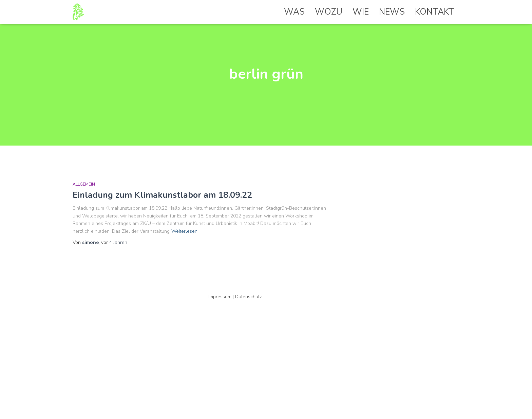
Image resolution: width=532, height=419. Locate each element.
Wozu (329, 12)
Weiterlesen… (186, 231)
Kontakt (435, 12)
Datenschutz (249, 297)
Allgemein (84, 184)
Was (294, 12)
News (392, 12)
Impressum (220, 297)
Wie (361, 12)
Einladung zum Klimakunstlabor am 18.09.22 (162, 195)
